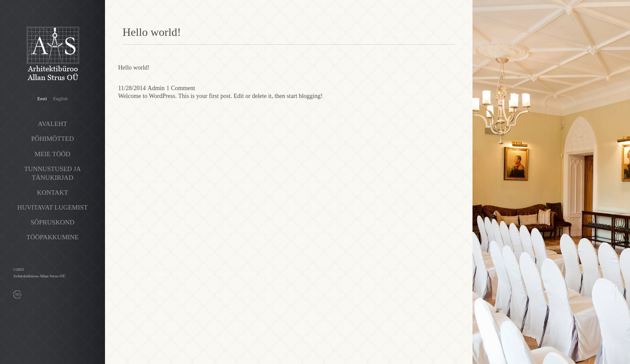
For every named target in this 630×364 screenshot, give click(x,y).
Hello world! (134, 68)
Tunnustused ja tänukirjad (52, 173)
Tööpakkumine (52, 237)
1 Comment (181, 88)
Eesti (42, 98)
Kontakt (52, 192)
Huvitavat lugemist (53, 207)
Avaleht (53, 124)
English (60, 98)
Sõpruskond (52, 222)
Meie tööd (52, 154)
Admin (156, 88)
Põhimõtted (52, 139)
